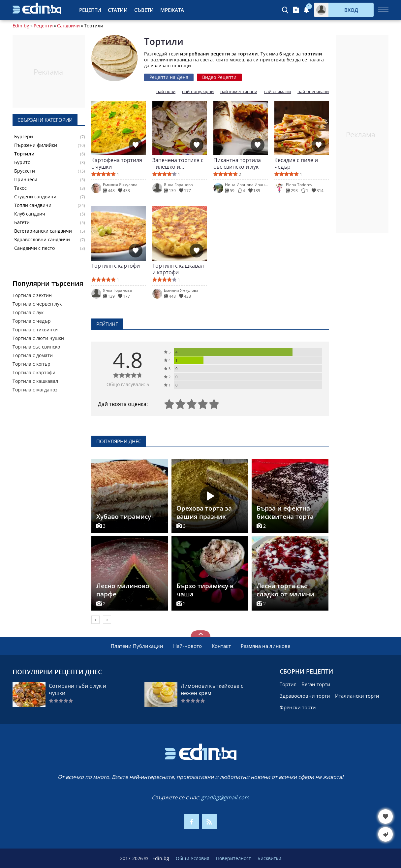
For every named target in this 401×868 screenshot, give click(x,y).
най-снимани (277, 92)
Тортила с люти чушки (38, 338)
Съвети (144, 10)
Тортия (288, 684)
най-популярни (198, 92)
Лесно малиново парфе (123, 590)
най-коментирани (239, 92)
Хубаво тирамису (124, 517)
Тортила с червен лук (37, 304)
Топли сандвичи (33, 205)
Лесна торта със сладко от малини (285, 590)
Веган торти (316, 684)
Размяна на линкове (265, 646)
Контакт (221, 646)
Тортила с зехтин (32, 295)
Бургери (24, 137)
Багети (22, 222)
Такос (20, 188)
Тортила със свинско (36, 347)
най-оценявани (313, 92)
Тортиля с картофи (116, 266)
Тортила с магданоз (35, 390)
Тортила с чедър (32, 321)
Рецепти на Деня (169, 77)
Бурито (22, 162)
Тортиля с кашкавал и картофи (178, 269)
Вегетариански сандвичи (43, 231)
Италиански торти (357, 696)
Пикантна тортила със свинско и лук (237, 163)
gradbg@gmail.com (225, 797)
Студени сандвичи (35, 197)
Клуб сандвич (30, 214)
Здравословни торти (305, 696)
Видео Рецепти (219, 77)
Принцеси (26, 180)
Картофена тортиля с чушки (117, 163)
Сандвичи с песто (34, 248)
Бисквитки (269, 858)
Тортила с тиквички (35, 330)
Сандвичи (68, 26)
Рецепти (90, 10)
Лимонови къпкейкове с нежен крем (212, 689)
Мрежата (172, 10)
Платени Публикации (137, 646)
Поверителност (233, 858)
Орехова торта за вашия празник (204, 512)
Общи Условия (193, 858)
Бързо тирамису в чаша (205, 590)
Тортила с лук (28, 312)
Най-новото (187, 646)
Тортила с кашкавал (35, 381)
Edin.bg (21, 26)
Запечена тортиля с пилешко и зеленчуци (178, 163)
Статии (118, 10)
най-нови (166, 92)
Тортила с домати (33, 355)
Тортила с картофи (34, 372)
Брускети (25, 171)
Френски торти (298, 707)
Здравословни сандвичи (42, 240)
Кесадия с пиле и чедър (296, 163)
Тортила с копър (31, 364)
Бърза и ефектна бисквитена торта (285, 512)
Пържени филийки (36, 145)
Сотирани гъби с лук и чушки (77, 689)
